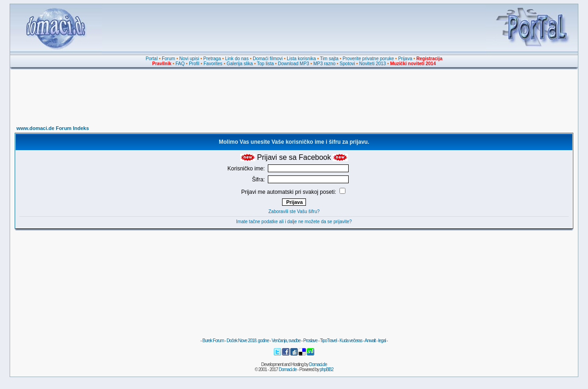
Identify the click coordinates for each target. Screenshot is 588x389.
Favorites (213, 64)
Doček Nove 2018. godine (248, 341)
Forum (168, 59)
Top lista (265, 64)
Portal (152, 59)
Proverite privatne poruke (368, 59)
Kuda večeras (351, 341)
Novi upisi (189, 59)
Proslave (310, 341)
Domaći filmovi (268, 59)
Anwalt (370, 341)
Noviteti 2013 (373, 64)
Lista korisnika (301, 59)
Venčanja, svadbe (286, 341)
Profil (194, 64)
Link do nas (237, 59)
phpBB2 (327, 369)
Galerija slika (240, 64)
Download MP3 (294, 64)
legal (382, 341)
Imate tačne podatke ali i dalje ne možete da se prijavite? (294, 222)
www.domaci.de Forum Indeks (53, 128)
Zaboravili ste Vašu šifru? (294, 211)
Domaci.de (318, 364)
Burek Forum (213, 341)
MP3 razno (324, 64)
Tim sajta (329, 59)
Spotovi (347, 64)
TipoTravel (329, 341)
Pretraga (212, 59)
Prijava (405, 59)
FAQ (180, 64)
